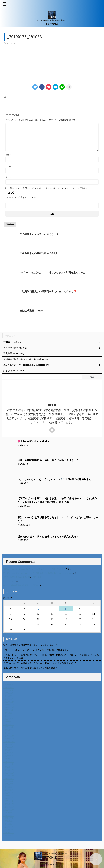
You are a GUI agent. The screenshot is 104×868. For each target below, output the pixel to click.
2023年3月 (9, 796)
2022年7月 (9, 818)
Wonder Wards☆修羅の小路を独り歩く (57, 854)
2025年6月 (9, 719)
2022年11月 (9, 807)
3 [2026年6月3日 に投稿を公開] (38, 609)
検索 (92, 377)
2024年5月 (9, 756)
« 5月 (6, 634)
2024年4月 (9, 759)
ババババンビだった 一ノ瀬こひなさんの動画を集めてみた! (53, 272)
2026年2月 (9, 696)
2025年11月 (9, 705)
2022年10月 (9, 810)
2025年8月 (9, 713)
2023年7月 (9, 784)
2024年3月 (9, 761)
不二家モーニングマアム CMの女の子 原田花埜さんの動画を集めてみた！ (34, 573)
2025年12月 (9, 702)
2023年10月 (9, 776)
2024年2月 (9, 764)
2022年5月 (9, 824)
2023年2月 (9, 798)
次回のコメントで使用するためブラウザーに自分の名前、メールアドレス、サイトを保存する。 (49, 188)
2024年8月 (9, 747)
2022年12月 (9, 804)
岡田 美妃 (37, 577)
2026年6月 (9, 685)
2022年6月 (9, 821)
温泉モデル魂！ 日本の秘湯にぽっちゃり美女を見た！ (48, 537)
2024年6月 (9, 753)
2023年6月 (9, 787)
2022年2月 (9, 833)
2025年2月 (9, 730)
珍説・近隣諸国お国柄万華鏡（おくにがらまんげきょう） (49, 460)
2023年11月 (9, 773)
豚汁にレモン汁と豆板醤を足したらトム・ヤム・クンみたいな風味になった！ (41, 663)
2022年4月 (9, 827)
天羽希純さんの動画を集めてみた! (38, 253)
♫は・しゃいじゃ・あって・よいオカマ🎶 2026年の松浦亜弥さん (54, 479)
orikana (70, 573)
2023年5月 (9, 790)
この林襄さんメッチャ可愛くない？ (39, 234)
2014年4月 (9, 835)
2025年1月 (9, 733)
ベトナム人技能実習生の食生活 (16, 585)
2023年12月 (9, 770)
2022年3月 (9, 830)
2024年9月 (9, 744)
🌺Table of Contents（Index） (35, 441)
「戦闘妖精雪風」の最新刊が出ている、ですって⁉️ (48, 292)
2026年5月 (9, 688)
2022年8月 (9, 816)
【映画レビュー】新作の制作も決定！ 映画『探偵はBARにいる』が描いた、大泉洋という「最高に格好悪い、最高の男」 (51, 656)
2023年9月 (9, 779)
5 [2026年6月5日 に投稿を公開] (66, 609)
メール (9, 166)
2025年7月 (9, 716)
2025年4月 (9, 725)
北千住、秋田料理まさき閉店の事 (17, 577)
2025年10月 (9, 707)
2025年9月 (9, 710)
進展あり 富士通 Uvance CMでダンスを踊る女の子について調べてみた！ (33, 569)
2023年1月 (9, 801)
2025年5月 (9, 722)
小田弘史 (34, 585)
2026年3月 (9, 693)
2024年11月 (9, 739)
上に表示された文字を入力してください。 (23, 197)
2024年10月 (9, 742)
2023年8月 (9, 781)
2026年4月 (9, 690)
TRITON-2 (52, 24)
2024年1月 (9, 767)
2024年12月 (9, 736)
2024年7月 (9, 750)
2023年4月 (9, 793)
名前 (8, 155)
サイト (8, 177)
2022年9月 (9, 813)
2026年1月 (9, 699)
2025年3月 (9, 727)
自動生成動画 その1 (31, 311)
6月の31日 (7, 581)
